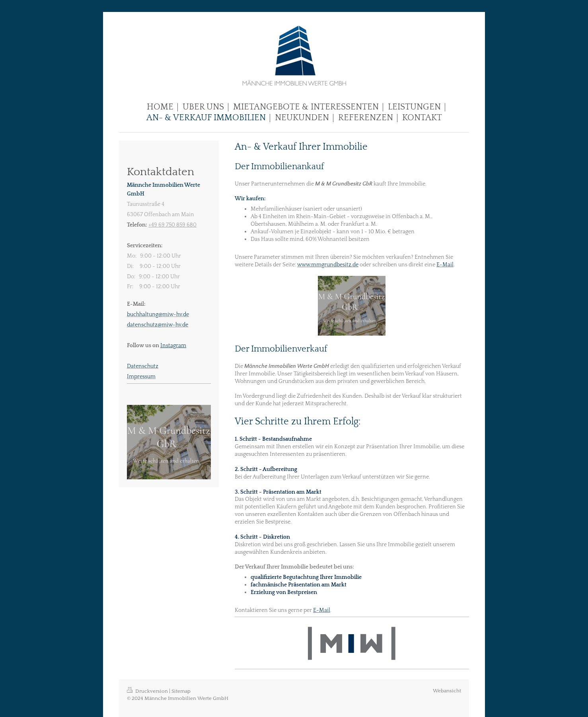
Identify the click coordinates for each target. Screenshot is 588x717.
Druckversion (148, 691)
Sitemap (181, 691)
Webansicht (447, 691)
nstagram (174, 346)
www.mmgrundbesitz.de (328, 265)
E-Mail (445, 265)
